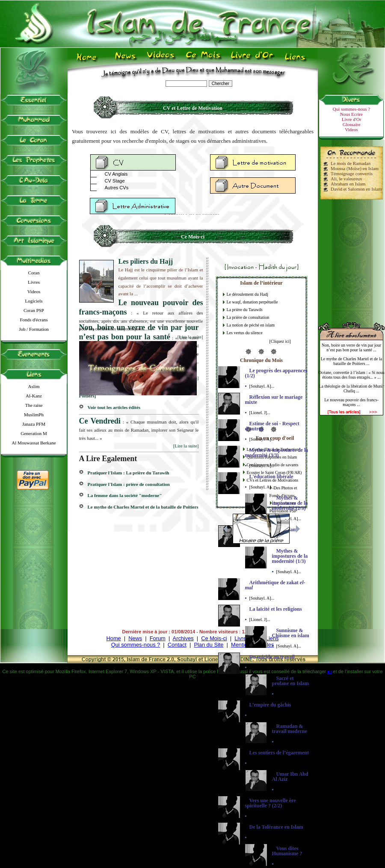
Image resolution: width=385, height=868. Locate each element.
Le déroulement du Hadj (247, 294)
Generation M (34, 433)
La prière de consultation (248, 317)
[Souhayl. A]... (262, 386)
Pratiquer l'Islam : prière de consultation (129, 484)
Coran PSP (34, 310)
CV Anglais (116, 174)
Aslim (34, 386)
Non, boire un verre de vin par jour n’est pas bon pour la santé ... (351, 347)
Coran (34, 273)
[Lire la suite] (190, 337)
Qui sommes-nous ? (351, 109)
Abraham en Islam (348, 184)
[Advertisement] (352, 257)
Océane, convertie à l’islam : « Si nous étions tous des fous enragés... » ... (351, 375)
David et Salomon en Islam (356, 189)
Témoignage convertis (352, 174)
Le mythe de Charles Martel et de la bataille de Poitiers (143, 507)
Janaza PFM (34, 424)
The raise (34, 405)
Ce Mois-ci (214, 638)
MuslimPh (34, 415)
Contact (177, 645)
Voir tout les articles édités (114, 407)
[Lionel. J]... (260, 413)
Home (114, 638)
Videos (34, 291)
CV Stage (115, 181)
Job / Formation (34, 329)
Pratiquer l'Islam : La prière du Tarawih (129, 473)
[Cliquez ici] (280, 341)
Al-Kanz (34, 396)
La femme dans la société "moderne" (125, 495)
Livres (34, 282)
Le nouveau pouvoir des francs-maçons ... (351, 402)
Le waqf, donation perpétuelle (252, 302)
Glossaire (352, 124)
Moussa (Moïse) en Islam (355, 168)
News (135, 638)
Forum (158, 638)
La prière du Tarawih (245, 310)
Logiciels (34, 301)
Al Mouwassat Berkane (34, 443)
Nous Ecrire (351, 114)
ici (329, 671)
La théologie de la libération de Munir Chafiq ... (351, 388)
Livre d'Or (352, 119)
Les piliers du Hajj (146, 261)
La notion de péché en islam (251, 325)
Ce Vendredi (100, 421)
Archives (183, 638)
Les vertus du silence (245, 333)
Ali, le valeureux (346, 179)
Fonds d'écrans (34, 320)
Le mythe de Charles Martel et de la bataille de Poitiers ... (352, 361)
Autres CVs (117, 188)
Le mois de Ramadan (351, 163)
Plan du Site (209, 645)
